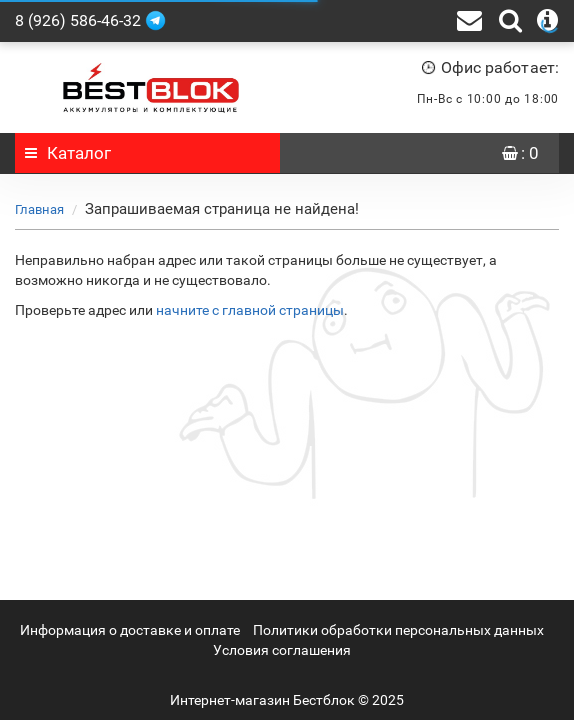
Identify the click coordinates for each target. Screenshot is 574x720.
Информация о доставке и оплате (130, 630)
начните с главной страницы (250, 310)
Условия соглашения (282, 650)
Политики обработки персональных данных (398, 630)
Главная (39, 209)
